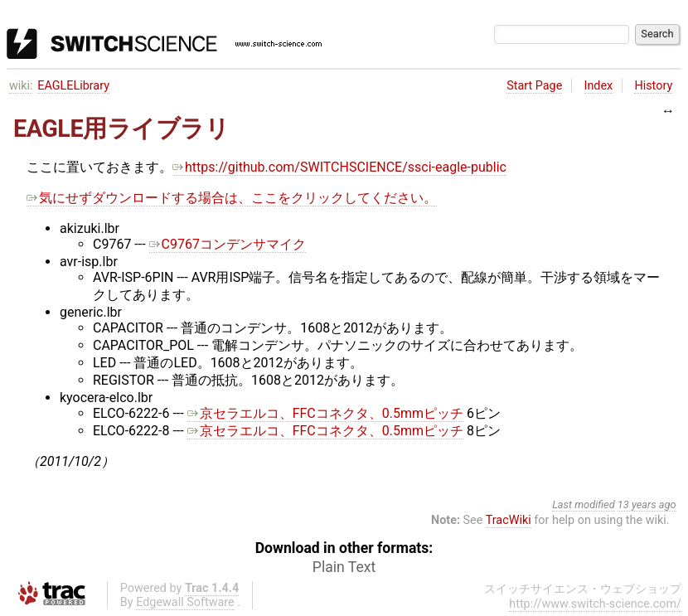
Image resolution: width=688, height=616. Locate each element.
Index (599, 86)
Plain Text (344, 567)
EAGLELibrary (73, 86)
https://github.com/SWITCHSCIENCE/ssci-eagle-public (339, 167)
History (653, 86)
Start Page (534, 86)
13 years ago (647, 504)
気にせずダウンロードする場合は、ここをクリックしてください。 (232, 198)
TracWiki (509, 520)
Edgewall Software (185, 602)
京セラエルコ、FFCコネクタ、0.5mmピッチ (325, 413)
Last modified (584, 504)
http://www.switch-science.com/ (595, 604)
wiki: (21, 86)
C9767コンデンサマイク (228, 244)
